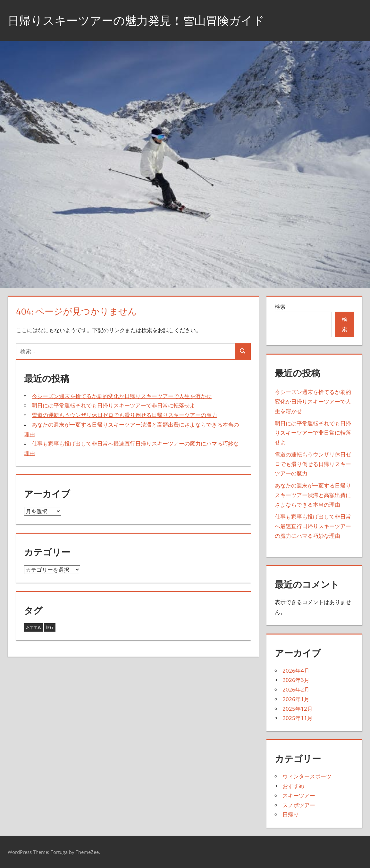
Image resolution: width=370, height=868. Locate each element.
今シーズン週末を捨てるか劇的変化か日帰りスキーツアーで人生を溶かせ (122, 396)
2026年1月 (296, 699)
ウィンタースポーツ (307, 776)
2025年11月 (298, 718)
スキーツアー (299, 795)
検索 (280, 307)
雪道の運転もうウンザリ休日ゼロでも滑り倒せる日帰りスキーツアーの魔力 (124, 415)
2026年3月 (296, 680)
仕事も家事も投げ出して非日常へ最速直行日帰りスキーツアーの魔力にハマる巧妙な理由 (313, 526)
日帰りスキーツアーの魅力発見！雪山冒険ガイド (136, 20)
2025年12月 (298, 709)
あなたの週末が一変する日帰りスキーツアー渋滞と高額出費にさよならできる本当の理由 (313, 495)
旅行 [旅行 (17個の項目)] (50, 627)
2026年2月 (296, 689)
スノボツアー (299, 805)
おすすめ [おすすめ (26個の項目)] (34, 627)
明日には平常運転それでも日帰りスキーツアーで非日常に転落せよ (114, 405)
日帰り (291, 814)
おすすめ (293, 786)
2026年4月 (296, 671)
